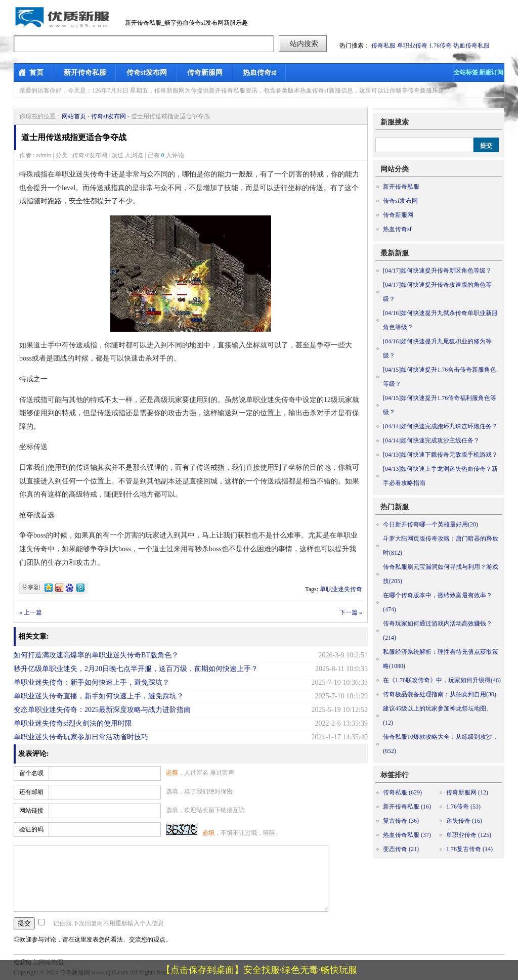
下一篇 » (351, 612)
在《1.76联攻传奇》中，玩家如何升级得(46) (442, 680)
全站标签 (466, 72)
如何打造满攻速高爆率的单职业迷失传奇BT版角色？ (96, 655)
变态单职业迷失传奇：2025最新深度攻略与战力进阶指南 (102, 710)
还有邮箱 (31, 792)
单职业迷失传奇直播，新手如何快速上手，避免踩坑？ (99, 696)
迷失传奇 (464, 821)
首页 (36, 73)
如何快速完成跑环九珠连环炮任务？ (440, 426)
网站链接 (31, 811)
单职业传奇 (412, 46)
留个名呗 (31, 773)
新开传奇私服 (85, 73)
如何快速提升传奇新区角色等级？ (437, 271)
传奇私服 (383, 46)
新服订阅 (491, 72)
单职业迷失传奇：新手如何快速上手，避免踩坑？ (92, 682)
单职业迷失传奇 (341, 589)
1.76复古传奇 (469, 849)
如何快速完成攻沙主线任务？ (431, 440)
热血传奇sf (260, 73)
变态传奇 (401, 849)
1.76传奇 (440, 46)
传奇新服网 (205, 73)
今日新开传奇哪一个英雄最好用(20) (430, 524)
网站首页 (74, 116)
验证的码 (31, 829)
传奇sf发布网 (147, 73)
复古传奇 (401, 821)
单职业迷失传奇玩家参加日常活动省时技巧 (81, 737)
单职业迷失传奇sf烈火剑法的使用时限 (73, 723)
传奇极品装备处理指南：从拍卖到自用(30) (440, 694)
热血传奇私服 (471, 46)
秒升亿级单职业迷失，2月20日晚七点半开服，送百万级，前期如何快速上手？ (136, 669)
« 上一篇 (31, 612)
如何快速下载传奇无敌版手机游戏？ (440, 455)
